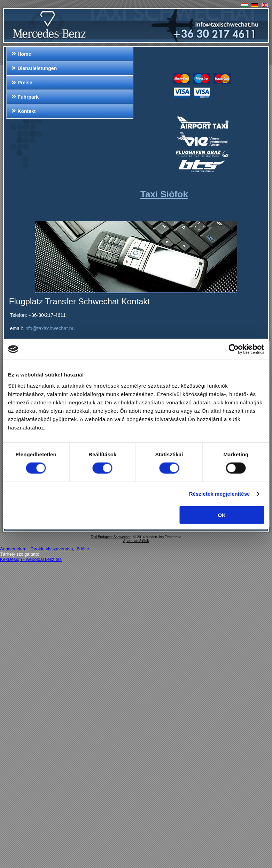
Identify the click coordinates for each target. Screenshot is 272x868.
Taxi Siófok (164, 194)
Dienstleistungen (37, 68)
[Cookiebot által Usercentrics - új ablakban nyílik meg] (234, 349)
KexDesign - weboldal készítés (31, 559)
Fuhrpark (28, 97)
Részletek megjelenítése (220, 494)
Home (24, 54)
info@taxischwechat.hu (49, 328)
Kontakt (26, 111)
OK (222, 515)
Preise (25, 83)
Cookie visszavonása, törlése (60, 549)
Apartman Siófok (136, 541)
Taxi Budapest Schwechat (111, 537)
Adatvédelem (13, 549)
